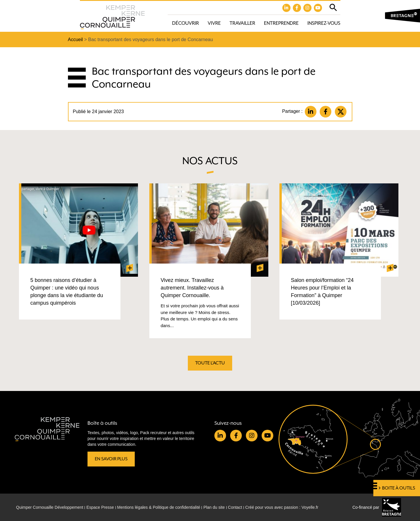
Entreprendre (281, 23)
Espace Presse (100, 507)
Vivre (214, 23)
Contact (235, 507)
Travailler (242, 23)
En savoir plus (111, 459)
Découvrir (185, 23)
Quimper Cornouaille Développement (50, 507)
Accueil (76, 40)
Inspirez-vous (324, 23)
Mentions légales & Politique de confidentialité (159, 507)
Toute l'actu (210, 363)
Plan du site (214, 507)
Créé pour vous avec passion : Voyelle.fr (282, 507)
